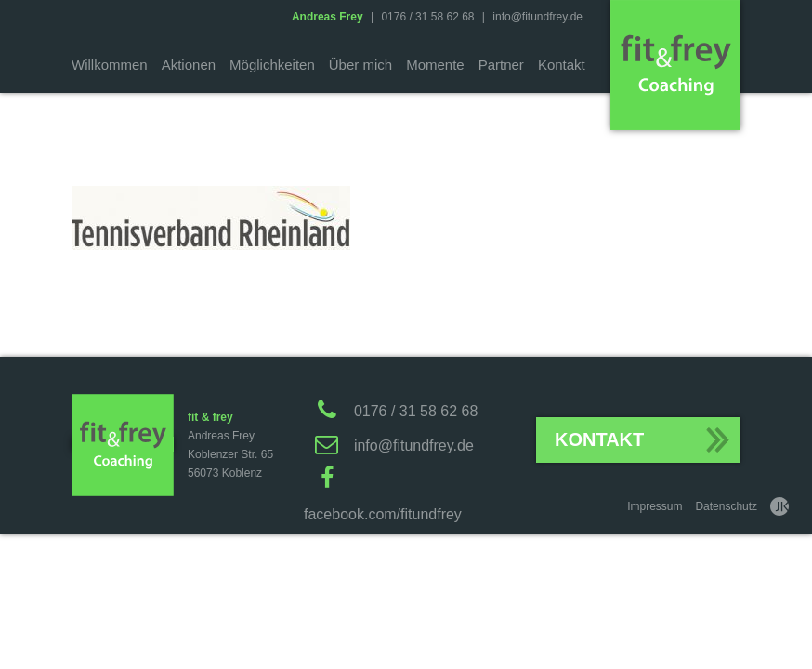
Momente (435, 65)
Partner (501, 65)
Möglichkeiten (272, 65)
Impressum (655, 506)
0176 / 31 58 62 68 (427, 17)
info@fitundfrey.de (537, 17)
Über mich (360, 65)
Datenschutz (726, 506)
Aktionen (189, 65)
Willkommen (110, 65)
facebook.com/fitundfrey (383, 514)
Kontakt (562, 65)
